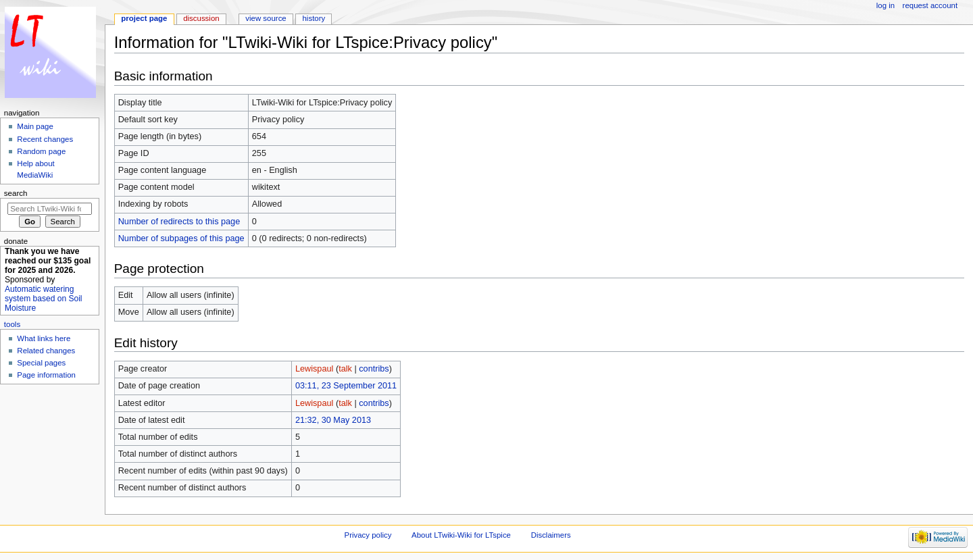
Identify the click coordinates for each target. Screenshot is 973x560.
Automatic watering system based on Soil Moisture (44, 299)
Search (16, 193)
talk (345, 369)
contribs (374, 369)
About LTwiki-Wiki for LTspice (461, 535)
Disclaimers (551, 535)
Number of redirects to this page (179, 222)
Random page (41, 151)
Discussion (201, 18)
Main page (35, 126)
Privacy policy (368, 535)
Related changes (46, 351)
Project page (144, 18)
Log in (885, 5)
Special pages (41, 363)
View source (266, 18)
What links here (44, 338)
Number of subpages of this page (181, 238)
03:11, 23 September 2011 (346, 386)
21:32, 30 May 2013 (333, 420)
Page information (46, 375)
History (314, 18)
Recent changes (45, 139)
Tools (12, 324)
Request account (930, 5)
